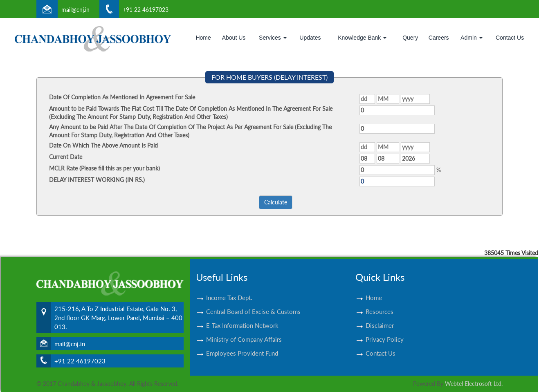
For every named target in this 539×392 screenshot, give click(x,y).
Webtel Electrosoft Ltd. (474, 384)
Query (410, 38)
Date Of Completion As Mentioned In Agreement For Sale (122, 97)
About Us (234, 38)
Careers (439, 38)
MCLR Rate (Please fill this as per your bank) (104, 168)
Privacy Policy (385, 332)
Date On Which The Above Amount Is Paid (103, 145)
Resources (380, 304)
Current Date (66, 157)
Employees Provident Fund (242, 346)
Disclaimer (380, 318)
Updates (310, 38)
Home (203, 38)
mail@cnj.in (75, 10)
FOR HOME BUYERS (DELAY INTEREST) (269, 77)
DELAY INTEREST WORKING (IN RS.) (97, 180)
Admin (472, 38)
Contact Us (510, 38)
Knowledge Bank (362, 38)
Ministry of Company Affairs (244, 332)
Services (273, 38)
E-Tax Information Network (242, 318)
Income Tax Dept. (229, 290)
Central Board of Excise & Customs (253, 304)
